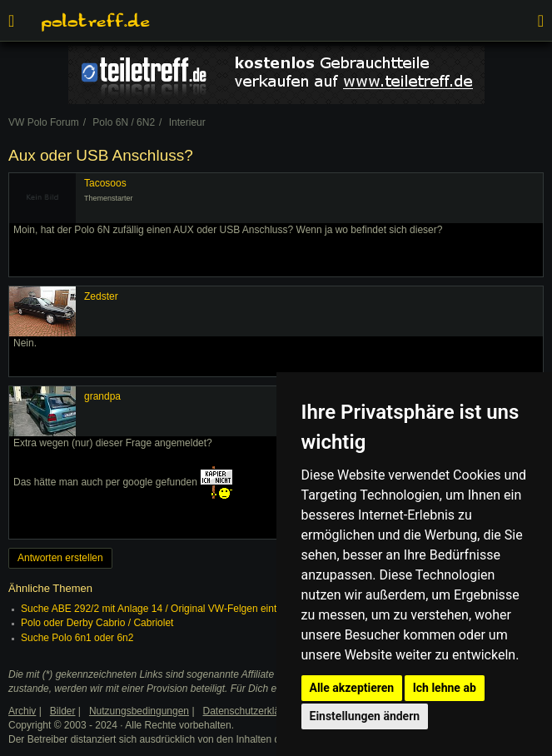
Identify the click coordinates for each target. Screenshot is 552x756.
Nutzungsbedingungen (139, 711)
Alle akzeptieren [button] (352, 688)
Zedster (101, 296)
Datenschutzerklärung (252, 711)
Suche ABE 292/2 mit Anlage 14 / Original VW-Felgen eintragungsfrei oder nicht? (200, 609)
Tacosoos (105, 183)
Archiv (22, 711)
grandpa (102, 396)
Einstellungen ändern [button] (365, 716)
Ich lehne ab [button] (445, 688)
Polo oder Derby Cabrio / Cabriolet (97, 623)
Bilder (63, 711)
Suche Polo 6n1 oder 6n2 (77, 638)
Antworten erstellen (60, 558)
